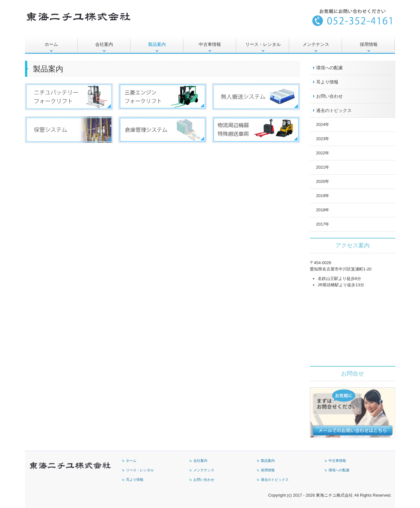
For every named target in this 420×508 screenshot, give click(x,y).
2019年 (323, 196)
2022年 (323, 153)
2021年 (323, 167)
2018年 (323, 210)
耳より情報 (327, 82)
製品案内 (157, 44)
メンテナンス (316, 44)
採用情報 (369, 44)
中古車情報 (210, 44)
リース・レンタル (263, 44)
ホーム (51, 44)
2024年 (323, 124)
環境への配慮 (329, 68)
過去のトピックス (334, 110)
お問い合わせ (329, 96)
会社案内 (104, 44)
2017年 (323, 224)
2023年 (323, 139)
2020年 (323, 181)
